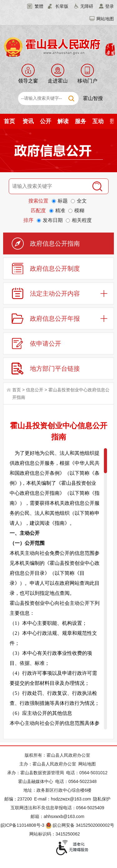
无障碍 (87, 6)
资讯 (28, 121)
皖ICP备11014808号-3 (22, 825)
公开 (46, 121)
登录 (110, 6)
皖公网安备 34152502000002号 (80, 825)
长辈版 (62, 6)
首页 (9, 121)
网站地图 (105, 19)
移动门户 (87, 81)
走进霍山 (58, 81)
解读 (63, 121)
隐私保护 (102, 799)
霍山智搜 (93, 98)
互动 (98, 121)
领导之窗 (28, 81)
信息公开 (35, 390)
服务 (80, 121)
